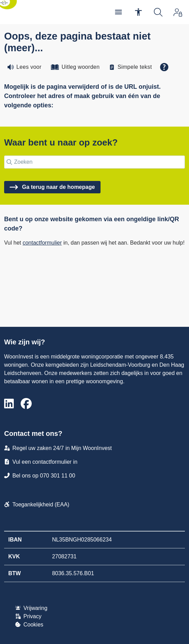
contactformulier (42, 243)
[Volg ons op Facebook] (26, 404)
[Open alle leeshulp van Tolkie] (164, 67)
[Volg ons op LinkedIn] (9, 404)
